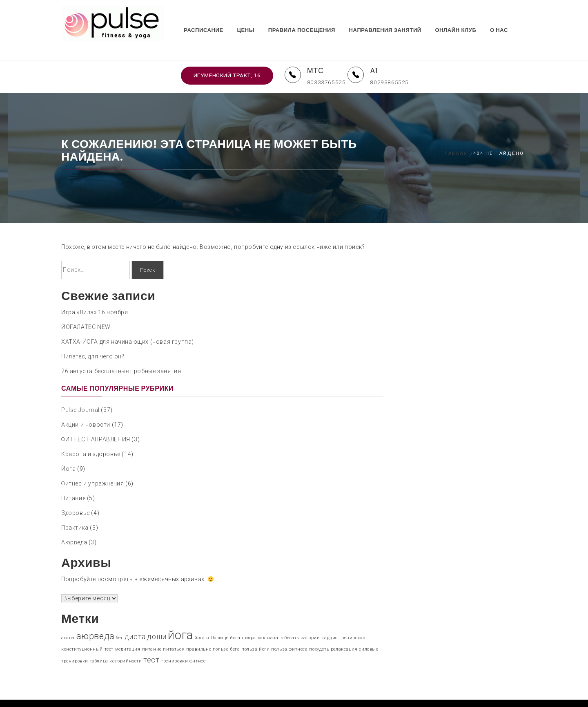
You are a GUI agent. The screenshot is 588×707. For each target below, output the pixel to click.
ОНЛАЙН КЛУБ (468, 17)
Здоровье (76, 494)
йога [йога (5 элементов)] (180, 616)
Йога (68, 450)
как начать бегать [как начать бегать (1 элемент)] (278, 619)
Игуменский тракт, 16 (227, 56)
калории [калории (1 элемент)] (310, 619)
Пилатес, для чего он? (93, 337)
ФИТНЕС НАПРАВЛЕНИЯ (96, 420)
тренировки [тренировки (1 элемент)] (174, 642)
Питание (73, 479)
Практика (75, 508)
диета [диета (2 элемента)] (135, 618)
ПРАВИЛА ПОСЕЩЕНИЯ (314, 17)
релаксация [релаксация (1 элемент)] (344, 630)
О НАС (512, 17)
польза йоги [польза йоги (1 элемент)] (256, 630)
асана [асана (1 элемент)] (68, 619)
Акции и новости (86, 405)
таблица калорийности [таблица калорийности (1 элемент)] (116, 642)
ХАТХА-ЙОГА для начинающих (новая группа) (128, 322)
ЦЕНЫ (258, 17)
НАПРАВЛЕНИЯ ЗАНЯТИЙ (398, 17)
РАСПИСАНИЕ (216, 17)
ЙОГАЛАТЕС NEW (86, 307)
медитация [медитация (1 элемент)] (128, 630)
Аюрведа (74, 523)
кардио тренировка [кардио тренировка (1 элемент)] (343, 619)
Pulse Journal (80, 391)
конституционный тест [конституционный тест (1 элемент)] (87, 630)
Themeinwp (367, 694)
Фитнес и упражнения (92, 464)
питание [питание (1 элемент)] (152, 630)
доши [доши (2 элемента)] (157, 618)
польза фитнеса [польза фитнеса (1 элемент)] (289, 630)
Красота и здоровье (91, 435)
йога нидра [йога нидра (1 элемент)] (243, 619)
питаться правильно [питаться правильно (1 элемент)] (187, 630)
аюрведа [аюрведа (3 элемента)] (96, 617)
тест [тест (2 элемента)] (151, 641)
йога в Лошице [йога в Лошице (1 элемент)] (211, 619)
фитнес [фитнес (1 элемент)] (198, 642)
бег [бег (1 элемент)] (119, 619)
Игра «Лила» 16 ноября (95, 293)
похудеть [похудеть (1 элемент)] (319, 630)
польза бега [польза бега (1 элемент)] (226, 630)
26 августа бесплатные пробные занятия (121, 351)
